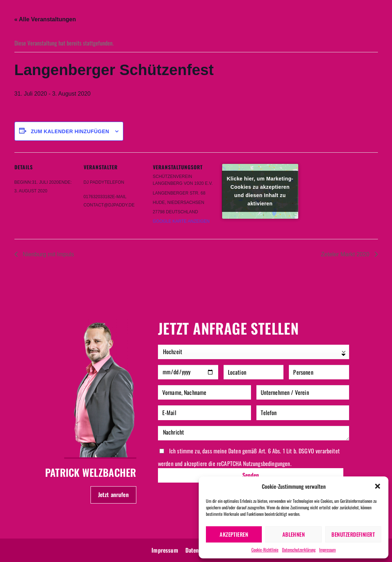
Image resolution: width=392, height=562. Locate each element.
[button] (378, 486)
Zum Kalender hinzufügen (70, 131)
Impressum (327, 550)
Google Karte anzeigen (181, 221)
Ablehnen (294, 534)
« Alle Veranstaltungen (45, 19)
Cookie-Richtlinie (265, 550)
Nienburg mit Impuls (48, 254)
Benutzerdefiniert (353, 534)
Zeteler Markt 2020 (346, 254)
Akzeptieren (234, 534)
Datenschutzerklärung (299, 550)
